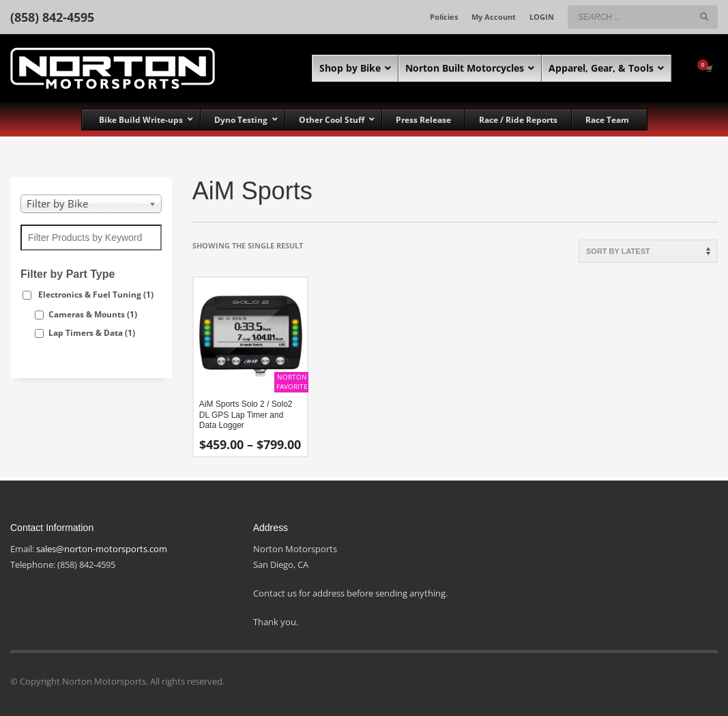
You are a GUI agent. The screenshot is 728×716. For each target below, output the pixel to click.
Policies (444, 17)
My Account (494, 17)
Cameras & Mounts (93, 314)
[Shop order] (648, 251)
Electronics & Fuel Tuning (96, 295)
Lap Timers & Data (92, 333)
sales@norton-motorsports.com (102, 549)
